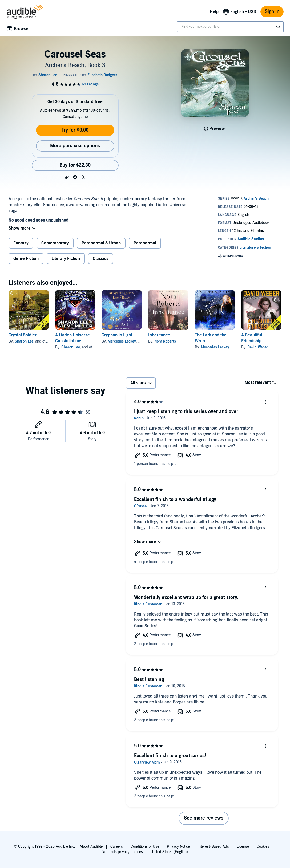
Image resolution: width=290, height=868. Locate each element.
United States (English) (169, 852)
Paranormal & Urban (101, 243)
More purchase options (75, 146)
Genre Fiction (26, 259)
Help (214, 12)
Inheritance (159, 335)
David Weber (258, 347)
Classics (101, 259)
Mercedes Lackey (122, 341)
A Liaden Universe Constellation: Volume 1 (72, 341)
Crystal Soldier (23, 335)
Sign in (272, 12)
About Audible (91, 847)
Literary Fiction (66, 259)
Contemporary (55, 243)
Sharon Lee (24, 341)
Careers (117, 847)
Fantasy (21, 243)
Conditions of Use (145, 847)
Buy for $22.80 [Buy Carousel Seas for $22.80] (75, 165)
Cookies (263, 847)
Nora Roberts (165, 341)
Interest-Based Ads (213, 847)
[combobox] (230, 27)
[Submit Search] (279, 27)
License (243, 847)
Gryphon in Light (117, 335)
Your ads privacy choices (123, 852)
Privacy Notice (178, 847)
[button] (67, 177)
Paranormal (145, 243)
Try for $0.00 (75, 130)
